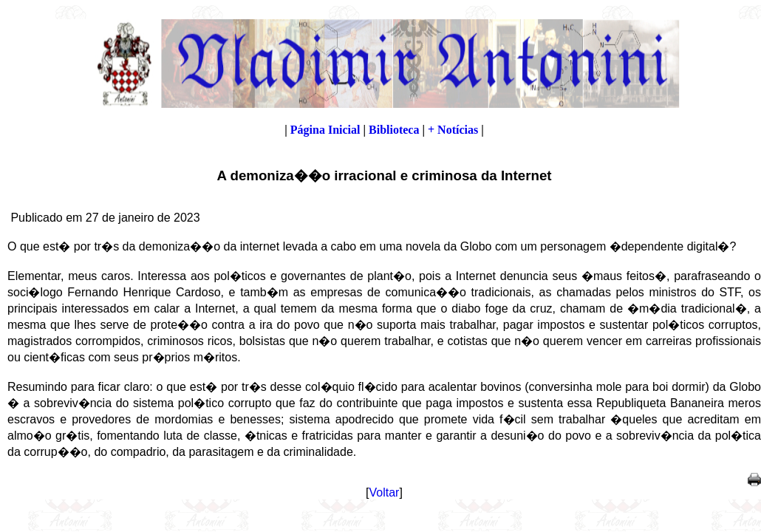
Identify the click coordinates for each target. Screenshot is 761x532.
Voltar (385, 492)
